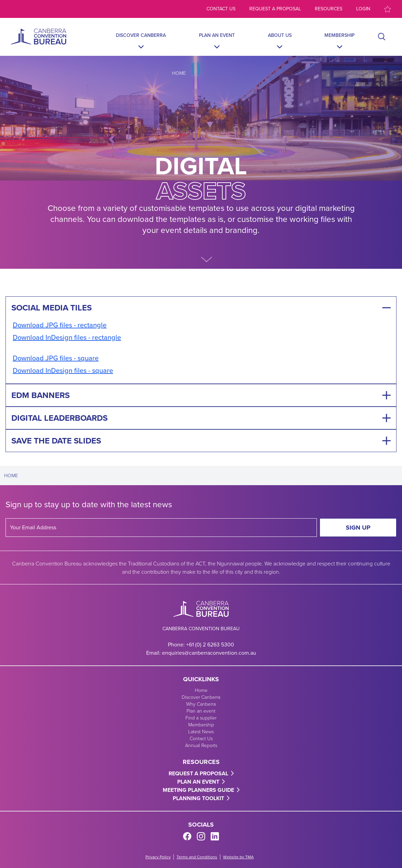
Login (363, 9)
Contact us (221, 9)
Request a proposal (275, 9)
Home (179, 73)
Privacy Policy (158, 857)
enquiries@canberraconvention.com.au (209, 653)
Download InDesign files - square (63, 370)
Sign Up (358, 528)
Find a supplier (201, 718)
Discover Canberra (141, 35)
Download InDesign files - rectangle (67, 337)
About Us (280, 35)
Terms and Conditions (197, 857)
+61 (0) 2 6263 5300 (210, 645)
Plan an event (217, 35)
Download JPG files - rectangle (60, 325)
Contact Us (201, 738)
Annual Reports (201, 745)
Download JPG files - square (56, 358)
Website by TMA (238, 857)
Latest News (201, 731)
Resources (329, 9)
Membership (339, 35)
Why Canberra (201, 704)
